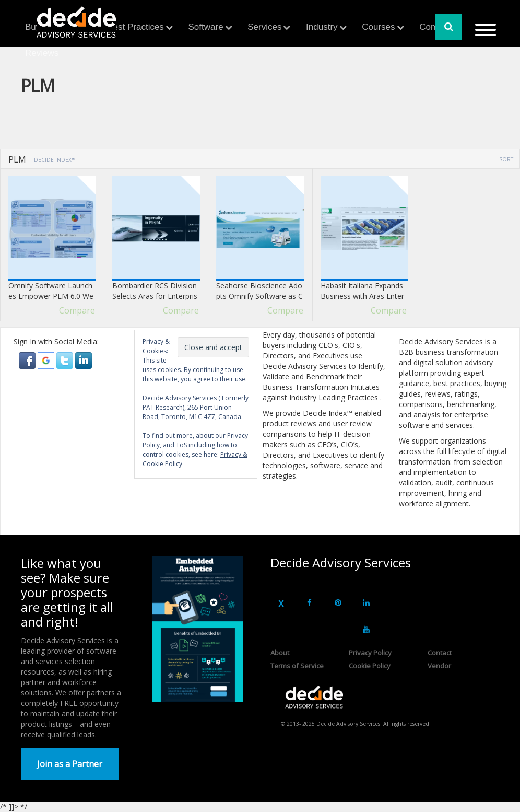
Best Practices (135, 27)
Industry (322, 27)
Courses (378, 27)
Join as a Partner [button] (70, 764)
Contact (440, 653)
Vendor (439, 666)
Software (206, 27)
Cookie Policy (370, 666)
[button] (28, 360)
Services (264, 27)
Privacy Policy (370, 653)
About (280, 653)
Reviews (42, 53)
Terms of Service (297, 666)
